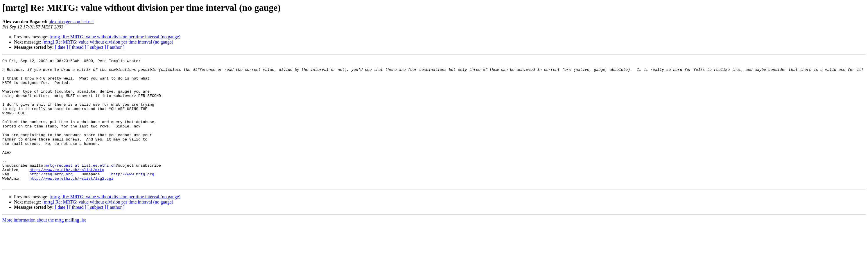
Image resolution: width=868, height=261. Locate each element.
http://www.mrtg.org (132, 197)
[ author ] (116, 47)
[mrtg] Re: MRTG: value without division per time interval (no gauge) (115, 37)
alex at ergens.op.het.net (71, 22)
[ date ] (61, 47)
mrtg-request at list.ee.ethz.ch (80, 187)
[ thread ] (78, 47)
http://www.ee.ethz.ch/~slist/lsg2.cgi (72, 203)
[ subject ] (97, 47)
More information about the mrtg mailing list (44, 245)
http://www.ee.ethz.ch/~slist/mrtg (67, 192)
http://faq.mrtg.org (51, 197)
